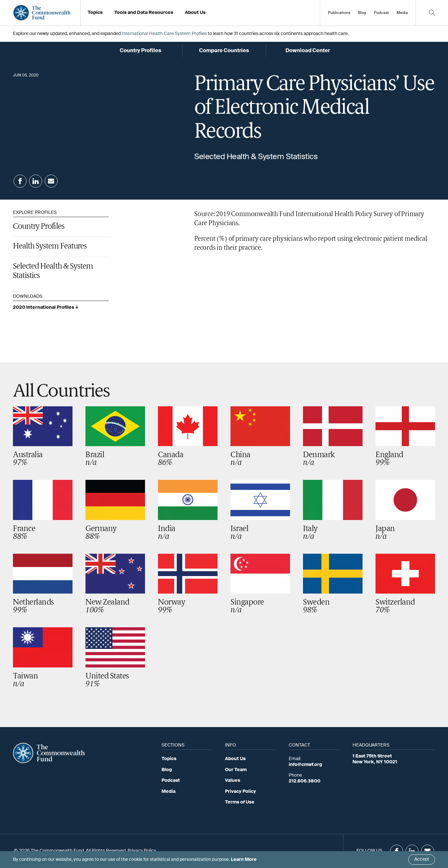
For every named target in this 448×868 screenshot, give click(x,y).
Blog (362, 13)
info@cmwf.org (305, 765)
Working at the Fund (210, 15)
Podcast (381, 13)
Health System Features (50, 247)
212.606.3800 (305, 781)
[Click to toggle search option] (432, 13)
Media (402, 13)
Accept (422, 859)
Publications (339, 13)
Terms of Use (240, 802)
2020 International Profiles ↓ (46, 307)
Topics (169, 759)
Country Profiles (39, 227)
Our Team (236, 770)
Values (233, 781)
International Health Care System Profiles (164, 34)
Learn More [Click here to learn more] (244, 860)
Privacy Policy (241, 792)
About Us (235, 759)
